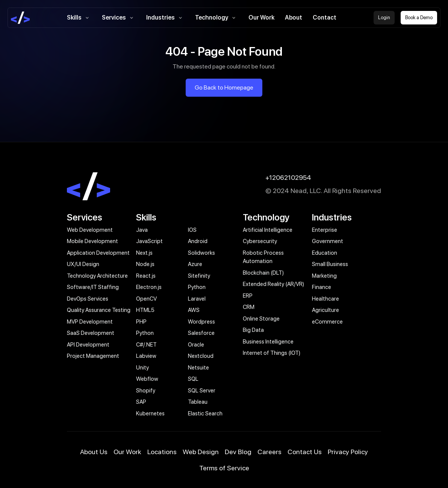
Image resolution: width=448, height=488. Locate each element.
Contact (325, 17)
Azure (195, 264)
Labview (146, 356)
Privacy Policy (348, 452)
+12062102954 (288, 177)
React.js (146, 276)
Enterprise (325, 230)
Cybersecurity (260, 241)
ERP (248, 296)
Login (384, 17)
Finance (322, 287)
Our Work (261, 17)
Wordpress (201, 322)
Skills (79, 18)
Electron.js (149, 287)
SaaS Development (91, 333)
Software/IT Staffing (93, 287)
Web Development (90, 230)
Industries (165, 18)
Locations (162, 452)
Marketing (324, 276)
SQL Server (202, 391)
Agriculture (325, 310)
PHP (141, 322)
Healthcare (325, 299)
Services (119, 18)
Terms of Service (224, 468)
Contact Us (305, 452)
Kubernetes (150, 414)
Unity (142, 368)
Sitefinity (199, 276)
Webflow (147, 379)
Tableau (198, 402)
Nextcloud (201, 356)
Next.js (144, 253)
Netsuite (198, 368)
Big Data (253, 330)
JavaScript (149, 241)
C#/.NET (146, 345)
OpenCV (146, 299)
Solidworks (201, 253)
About (294, 17)
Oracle (196, 345)
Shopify (146, 391)
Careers (269, 452)
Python (197, 287)
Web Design (201, 452)
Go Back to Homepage (224, 87)
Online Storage (261, 319)
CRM (249, 307)
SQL (193, 379)
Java (142, 230)
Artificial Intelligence (268, 230)
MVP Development (90, 322)
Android (198, 241)
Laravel (197, 299)
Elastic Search (205, 414)
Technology (216, 18)
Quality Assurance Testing (99, 310)
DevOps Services (88, 299)
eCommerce (327, 322)
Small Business (330, 264)
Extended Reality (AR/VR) (273, 284)
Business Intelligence (268, 342)
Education (325, 253)
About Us (94, 452)
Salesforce (201, 333)
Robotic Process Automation (263, 257)
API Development (88, 345)
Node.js (145, 264)
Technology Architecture (97, 276)
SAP (141, 402)
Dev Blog (238, 452)
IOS (192, 230)
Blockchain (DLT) (263, 273)
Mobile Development (92, 241)
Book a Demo (419, 17)
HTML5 (145, 310)
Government (328, 241)
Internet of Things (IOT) (272, 353)
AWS (194, 310)
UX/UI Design (83, 264)
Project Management (93, 356)
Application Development (98, 253)
